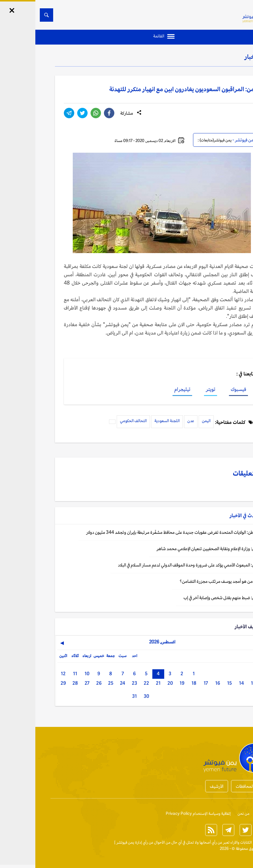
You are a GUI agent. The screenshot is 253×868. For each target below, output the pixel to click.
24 (87, 683)
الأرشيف (181, 786)
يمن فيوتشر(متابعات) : (179, 140)
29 (28, 683)
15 (194, 683)
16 (182, 683)
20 (135, 683)
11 (40, 674)
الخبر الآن (226, 842)
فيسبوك (203, 389)
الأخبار (216, 57)
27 (52, 683)
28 (40, 683)
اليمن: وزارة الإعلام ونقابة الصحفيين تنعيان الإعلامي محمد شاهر (174, 549)
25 (75, 683)
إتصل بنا (227, 813)
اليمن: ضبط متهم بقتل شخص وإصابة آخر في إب (187, 598)
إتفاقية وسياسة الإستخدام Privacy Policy (163, 813)
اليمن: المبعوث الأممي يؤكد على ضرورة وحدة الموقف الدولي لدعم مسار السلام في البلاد (154, 565)
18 (159, 683)
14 (206, 683)
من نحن (208, 813)
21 (123, 683)
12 (28, 674)
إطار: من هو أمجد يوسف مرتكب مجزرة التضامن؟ (185, 581)
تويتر (175, 389)
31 (99, 696)
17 (170, 683)
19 (147, 683)
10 (52, 674)
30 (111, 696)
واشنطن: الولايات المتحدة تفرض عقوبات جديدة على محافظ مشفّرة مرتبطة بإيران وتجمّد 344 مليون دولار (138, 532)
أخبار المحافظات (214, 786)
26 (64, 683)
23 (99, 683)
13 (218, 683)
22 (111, 683)
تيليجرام (147, 389)
